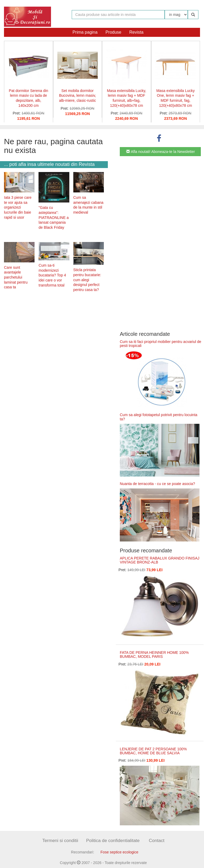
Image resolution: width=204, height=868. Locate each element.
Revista (136, 32)
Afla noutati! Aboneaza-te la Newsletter (160, 152)
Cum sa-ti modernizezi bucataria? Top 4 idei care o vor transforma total (52, 275)
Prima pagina (85, 32)
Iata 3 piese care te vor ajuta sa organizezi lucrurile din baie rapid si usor (18, 207)
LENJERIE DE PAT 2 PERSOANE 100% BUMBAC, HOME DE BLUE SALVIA (153, 751)
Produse (113, 32)
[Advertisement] (54, 337)
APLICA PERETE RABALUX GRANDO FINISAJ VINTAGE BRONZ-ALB (160, 560)
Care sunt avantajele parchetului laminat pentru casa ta (16, 277)
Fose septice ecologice (119, 852)
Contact (157, 841)
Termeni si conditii (60, 841)
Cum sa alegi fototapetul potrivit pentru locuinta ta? (159, 417)
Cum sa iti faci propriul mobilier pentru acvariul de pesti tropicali (161, 344)
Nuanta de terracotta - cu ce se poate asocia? (157, 484)
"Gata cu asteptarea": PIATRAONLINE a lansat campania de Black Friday (54, 217)
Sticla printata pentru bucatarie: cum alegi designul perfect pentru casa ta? (87, 280)
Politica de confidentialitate (113, 841)
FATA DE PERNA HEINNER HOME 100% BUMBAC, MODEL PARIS (154, 655)
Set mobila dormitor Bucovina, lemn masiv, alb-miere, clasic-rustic (77, 96)
